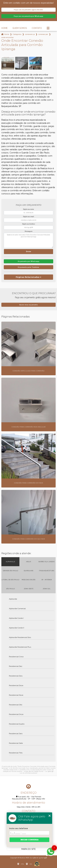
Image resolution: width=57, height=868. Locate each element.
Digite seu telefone (29, 224)
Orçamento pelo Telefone (29, 267)
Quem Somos (20, 28)
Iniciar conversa (29, 840)
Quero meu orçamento (29, 305)
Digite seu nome (29, 209)
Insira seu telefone (18, 828)
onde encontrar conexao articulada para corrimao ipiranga (8, 37)
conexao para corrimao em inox (43, 34)
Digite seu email (29, 217)
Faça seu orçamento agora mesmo (28, 10)
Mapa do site (29, 849)
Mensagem (29, 231)
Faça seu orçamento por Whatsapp (29, 16)
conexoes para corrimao (30, 34)
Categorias (17, 34)
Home (4, 28)
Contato (37, 28)
